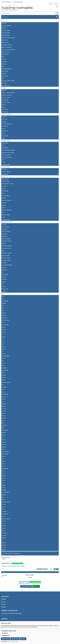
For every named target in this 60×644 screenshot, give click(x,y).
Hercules (4, 375)
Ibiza (3, 385)
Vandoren (4, 536)
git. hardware (5, 71)
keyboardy (4, 117)
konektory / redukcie (7, 253)
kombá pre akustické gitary (8, 50)
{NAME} (4, 559)
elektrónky (4, 83)
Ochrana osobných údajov (13, 642)
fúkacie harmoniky (6, 155)
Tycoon (3, 531)
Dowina (3, 332)
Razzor (3, 478)
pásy (3, 78)
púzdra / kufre (5, 76)
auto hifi (4, 287)
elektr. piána (5, 119)
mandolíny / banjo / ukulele (8, 38)
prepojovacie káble (6, 260)
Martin (3, 421)
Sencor (3, 500)
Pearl (3, 459)
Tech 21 (4, 528)
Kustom (4, 406)
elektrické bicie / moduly (7, 184)
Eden (3, 339)
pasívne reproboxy (6, 231)
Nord (3, 437)
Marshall (4, 418)
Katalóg (4, 599)
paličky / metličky (6, 215)
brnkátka (4, 64)
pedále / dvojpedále (6, 210)
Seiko (3, 497)
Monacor (4, 433)
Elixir (3, 342)
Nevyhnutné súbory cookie (9, 631)
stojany (3, 133)
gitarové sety (5, 40)
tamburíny (4, 203)
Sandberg (4, 490)
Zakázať (23, 639)
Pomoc (3, 604)
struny (3, 57)
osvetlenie (4, 291)
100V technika (5, 275)
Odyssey (4, 447)
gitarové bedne (5, 54)
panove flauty (5, 148)
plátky (3, 160)
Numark (4, 445)
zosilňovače (5, 229)
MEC (3, 423)
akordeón (4, 303)
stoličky (3, 138)
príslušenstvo (5, 112)
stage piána (4, 121)
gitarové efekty (5, 42)
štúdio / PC (4, 270)
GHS (3, 361)
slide (3, 66)
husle (3, 306)
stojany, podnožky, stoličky (8, 81)
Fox (3, 351)
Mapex (3, 416)
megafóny (4, 267)
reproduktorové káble (7, 265)
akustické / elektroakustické (8, 93)
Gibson (3, 363)
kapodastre (4, 62)
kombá (3, 129)
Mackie (3, 413)
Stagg (3, 516)
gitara (3, 296)
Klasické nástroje (6, 167)
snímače (4, 59)
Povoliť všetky (6, 639)
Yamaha (4, 547)
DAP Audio (4, 318)
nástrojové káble (6, 255)
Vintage (4, 538)
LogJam (4, 411)
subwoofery (4, 236)
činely (3, 188)
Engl (3, 344)
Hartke (3, 373)
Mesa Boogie (5, 430)
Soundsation (5, 514)
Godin (3, 366)
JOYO (3, 389)
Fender (3, 349)
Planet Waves (5, 468)
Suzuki (3, 521)
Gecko (3, 358)
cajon (3, 193)
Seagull (3, 495)
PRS (3, 473)
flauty (3, 145)
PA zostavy (4, 234)
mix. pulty (4, 224)
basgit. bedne (5, 100)
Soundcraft (4, 512)
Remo (3, 480)
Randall (4, 476)
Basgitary (4, 88)
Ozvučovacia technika (7, 222)
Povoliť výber (15, 639)
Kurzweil (4, 404)
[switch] (1, 631)
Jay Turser (4, 387)
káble (3, 251)
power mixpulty (5, 227)
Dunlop (3, 337)
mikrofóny (4, 243)
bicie (3, 308)
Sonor (3, 509)
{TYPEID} (51, 569)
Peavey (3, 461)
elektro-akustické (6, 35)
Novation (4, 442)
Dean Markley (5, 325)
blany (3, 212)
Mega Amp (4, 425)
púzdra (3, 217)
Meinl (3, 428)
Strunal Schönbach (6, 519)
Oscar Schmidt (5, 452)
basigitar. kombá (6, 98)
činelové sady (5, 191)
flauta (3, 311)
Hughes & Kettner (6, 382)
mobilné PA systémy (7, 241)
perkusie (4, 198)
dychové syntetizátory (7, 157)
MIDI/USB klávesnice (7, 124)
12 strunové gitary (6, 33)
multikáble (4, 263)
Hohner (3, 380)
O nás (3, 602)
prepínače (4, 74)
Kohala (3, 399)
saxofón (4, 313)
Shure (3, 507)
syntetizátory (5, 126)
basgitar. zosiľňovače (7, 95)
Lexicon (4, 409)
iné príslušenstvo (6, 86)
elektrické (4, 23)
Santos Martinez (6, 492)
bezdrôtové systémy (7, 69)
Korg (3, 401)
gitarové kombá (5, 52)
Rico (3, 483)
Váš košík (30, 17)
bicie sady (4, 186)
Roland (3, 485)
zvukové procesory (6, 248)
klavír (3, 299)
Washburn (4, 545)
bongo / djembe (5, 196)
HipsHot (4, 377)
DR (2, 334)
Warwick (4, 543)
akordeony (4, 169)
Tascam (4, 526)
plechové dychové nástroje (8, 150)
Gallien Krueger (5, 356)
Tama (3, 524)
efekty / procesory (6, 102)
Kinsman (4, 397)
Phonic (3, 466)
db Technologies (6, 320)
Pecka (3, 464)
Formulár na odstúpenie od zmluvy (11, 613)
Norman (4, 440)
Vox (3, 540)
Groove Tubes (5, 370)
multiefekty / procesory (7, 45)
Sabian (3, 488)
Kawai (3, 392)
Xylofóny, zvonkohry (6, 200)
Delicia (3, 327)
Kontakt (4, 607)
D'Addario (4, 315)
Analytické (5, 633)
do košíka (36, 586)
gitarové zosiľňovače (7, 47)
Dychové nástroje (6, 141)
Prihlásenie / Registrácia (54, 4)
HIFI (3, 284)
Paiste (3, 456)
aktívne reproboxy (6, 239)
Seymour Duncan (6, 502)
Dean (3, 322)
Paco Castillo (5, 454)
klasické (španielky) (6, 26)
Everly (3, 346)
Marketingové (6, 635)
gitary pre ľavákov (6, 30)
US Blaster (4, 533)
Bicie (3, 176)
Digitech (4, 330)
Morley (3, 435)
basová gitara (5, 301)
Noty (3, 294)
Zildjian (3, 550)
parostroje (4, 279)
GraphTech (4, 368)
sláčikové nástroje (6, 172)
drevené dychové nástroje (8, 153)
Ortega (3, 449)
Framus (4, 354)
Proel (3, 471)
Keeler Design (5, 394)
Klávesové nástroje (6, 114)
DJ (2, 272)
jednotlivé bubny (6, 181)
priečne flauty (5, 143)
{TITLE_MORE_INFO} (26, 586)
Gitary (3, 21)
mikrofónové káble (6, 258)
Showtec (4, 504)
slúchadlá (4, 277)
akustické (4, 28)
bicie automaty (5, 179)
